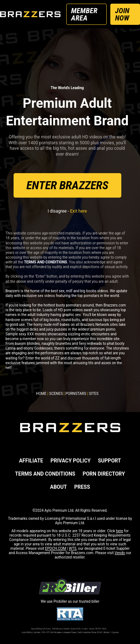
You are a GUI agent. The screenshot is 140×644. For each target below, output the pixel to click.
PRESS (82, 487)
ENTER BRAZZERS (67, 185)
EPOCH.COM (56, 548)
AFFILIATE (31, 461)
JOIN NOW (122, 14)
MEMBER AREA (84, 14)
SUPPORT (109, 461)
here (119, 531)
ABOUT (58, 487)
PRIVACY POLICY (71, 461)
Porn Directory (104, 474)
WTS (73, 548)
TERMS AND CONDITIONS (45, 474)
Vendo (120, 553)
